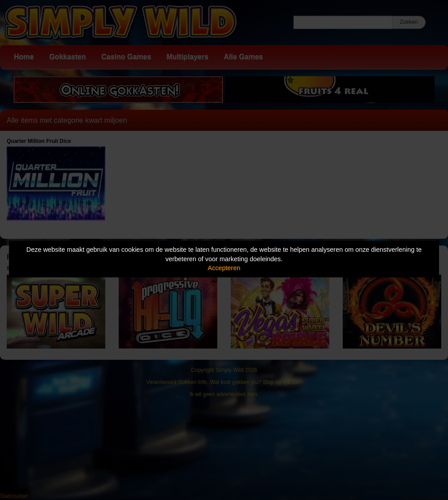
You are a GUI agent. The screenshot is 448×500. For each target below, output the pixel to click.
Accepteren (224, 268)
